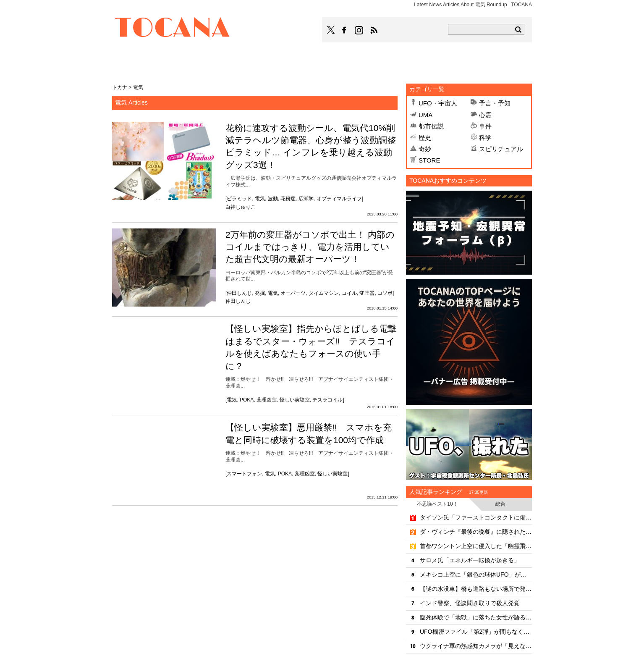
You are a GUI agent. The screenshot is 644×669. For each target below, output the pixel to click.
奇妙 (425, 149)
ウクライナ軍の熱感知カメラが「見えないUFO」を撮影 (476, 646)
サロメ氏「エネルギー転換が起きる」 (470, 560)
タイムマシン (324, 293)
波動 (273, 199)
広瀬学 (306, 199)
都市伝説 (431, 126)
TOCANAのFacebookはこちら (344, 30)
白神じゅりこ (241, 207)
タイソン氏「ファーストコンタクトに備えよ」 (476, 517)
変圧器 (367, 293)
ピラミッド (239, 199)
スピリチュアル (501, 149)
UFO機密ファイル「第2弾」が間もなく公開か (476, 632)
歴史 (425, 138)
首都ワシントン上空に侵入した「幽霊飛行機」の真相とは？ (476, 546)
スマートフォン (244, 474)
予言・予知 (495, 103)
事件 (485, 126)
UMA (425, 115)
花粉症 (288, 199)
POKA (247, 400)
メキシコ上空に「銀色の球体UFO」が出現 (476, 575)
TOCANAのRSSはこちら (374, 30)
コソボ (385, 293)
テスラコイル (327, 400)
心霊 (485, 115)
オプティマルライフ (339, 199)
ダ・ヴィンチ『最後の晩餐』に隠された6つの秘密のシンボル (476, 532)
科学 (485, 138)
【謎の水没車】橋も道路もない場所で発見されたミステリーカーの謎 (476, 589)
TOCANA (173, 29)
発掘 (260, 293)
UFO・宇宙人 (438, 103)
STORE (429, 160)
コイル (349, 293)
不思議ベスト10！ (437, 504)
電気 (260, 199)
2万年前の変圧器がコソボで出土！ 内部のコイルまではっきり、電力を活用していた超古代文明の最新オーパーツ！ (310, 247)
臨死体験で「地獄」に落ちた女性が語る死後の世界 (476, 617)
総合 (500, 504)
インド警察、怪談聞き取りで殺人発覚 (470, 603)
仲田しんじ (239, 293)
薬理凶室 (267, 400)
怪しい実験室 (295, 400)
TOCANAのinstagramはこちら (359, 30)
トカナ (120, 87)
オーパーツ (293, 293)
